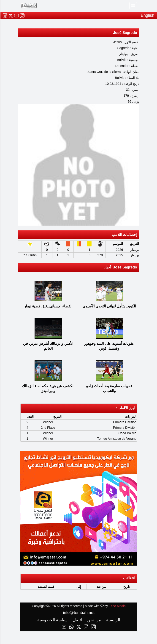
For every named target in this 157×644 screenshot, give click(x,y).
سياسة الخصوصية (52, 620)
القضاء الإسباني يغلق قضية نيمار (48, 306)
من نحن (93, 620)
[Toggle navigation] (133, 6)
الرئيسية (112, 620)
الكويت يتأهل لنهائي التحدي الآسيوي (109, 306)
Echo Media (117, 606)
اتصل (77, 620)
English (147, 15)
